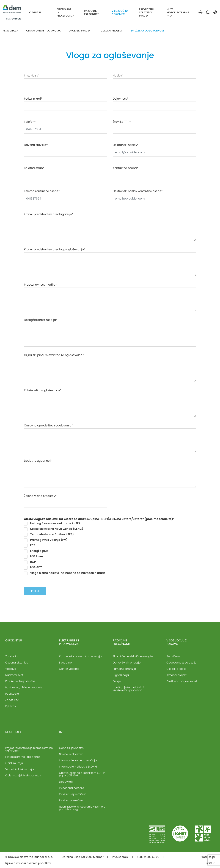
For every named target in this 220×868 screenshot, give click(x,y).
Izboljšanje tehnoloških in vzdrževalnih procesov (129, 689)
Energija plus (36, 551)
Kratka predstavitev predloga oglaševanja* (55, 249)
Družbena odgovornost (148, 31)
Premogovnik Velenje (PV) (46, 540)
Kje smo (11, 706)
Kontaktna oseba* (125, 168)
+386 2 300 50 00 (148, 857)
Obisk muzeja (14, 763)
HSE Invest (34, 556)
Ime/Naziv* (32, 76)
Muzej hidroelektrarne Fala (178, 12)
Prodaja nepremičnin (73, 794)
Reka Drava (10, 31)
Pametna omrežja (124, 669)
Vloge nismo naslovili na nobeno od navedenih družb (65, 573)
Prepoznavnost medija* (40, 285)
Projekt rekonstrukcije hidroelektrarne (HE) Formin (29, 749)
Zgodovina (12, 656)
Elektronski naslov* (126, 145)
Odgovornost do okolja (43, 31)
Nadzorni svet (14, 675)
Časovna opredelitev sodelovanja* (48, 426)
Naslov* (118, 76)
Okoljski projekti (81, 31)
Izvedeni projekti (112, 31)
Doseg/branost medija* (41, 320)
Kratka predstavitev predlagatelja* (49, 214)
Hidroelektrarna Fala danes (23, 757)
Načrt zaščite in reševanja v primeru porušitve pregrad (82, 808)
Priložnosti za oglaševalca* (43, 390)
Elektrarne (65, 663)
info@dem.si (120, 857)
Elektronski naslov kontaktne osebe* (138, 191)
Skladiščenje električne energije (133, 656)
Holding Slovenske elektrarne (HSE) (52, 523)
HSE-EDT (33, 567)
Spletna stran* (34, 168)
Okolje (117, 681)
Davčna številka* (36, 145)
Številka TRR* (122, 122)
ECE (30, 545)
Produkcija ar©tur (208, 860)
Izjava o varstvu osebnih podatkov (28, 863)
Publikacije (12, 694)
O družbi (35, 12)
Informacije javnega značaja (78, 760)
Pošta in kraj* (33, 99)
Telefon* (30, 122)
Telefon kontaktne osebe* (42, 191)
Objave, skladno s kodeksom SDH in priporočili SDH (82, 774)
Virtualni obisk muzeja (20, 769)
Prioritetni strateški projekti (146, 12)
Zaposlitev (12, 700)
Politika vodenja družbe (20, 681)
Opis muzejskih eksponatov (23, 775)
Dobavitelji (66, 782)
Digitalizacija (121, 675)
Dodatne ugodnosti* (38, 461)
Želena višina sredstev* (40, 496)
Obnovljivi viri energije (127, 663)
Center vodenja (69, 669)
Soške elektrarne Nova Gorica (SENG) (54, 529)
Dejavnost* (120, 99)
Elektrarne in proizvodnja (66, 12)
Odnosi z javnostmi (72, 748)
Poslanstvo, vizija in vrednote (24, 687)
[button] (215, 12)
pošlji (35, 591)
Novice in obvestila (71, 754)
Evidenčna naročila (72, 788)
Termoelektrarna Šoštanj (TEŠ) (49, 534)
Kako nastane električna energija (80, 656)
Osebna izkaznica (17, 663)
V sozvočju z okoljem (120, 12)
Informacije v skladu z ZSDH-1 (78, 767)
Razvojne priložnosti (92, 12)
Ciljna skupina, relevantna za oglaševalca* (54, 355)
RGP (30, 562)
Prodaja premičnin (71, 800)
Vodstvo (11, 669)
